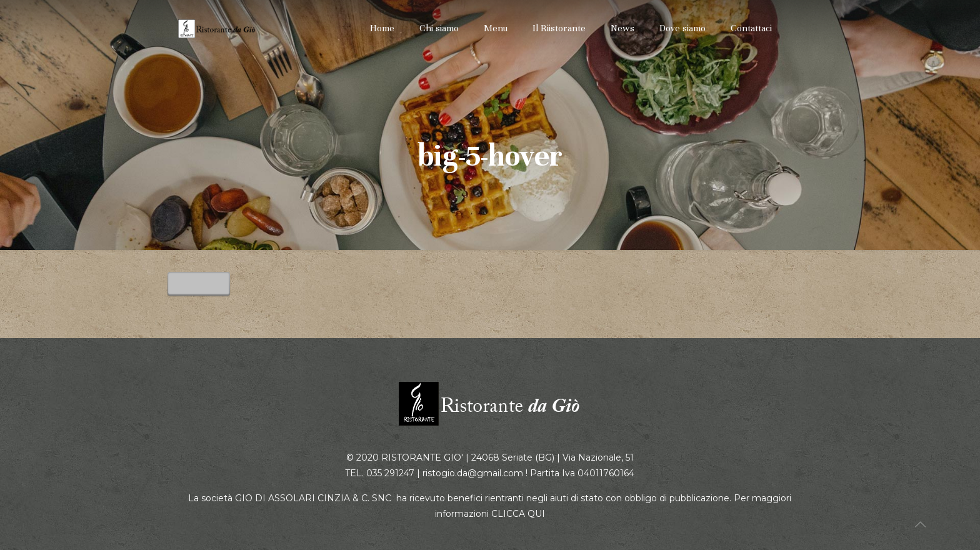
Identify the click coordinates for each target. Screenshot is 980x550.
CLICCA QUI (518, 514)
